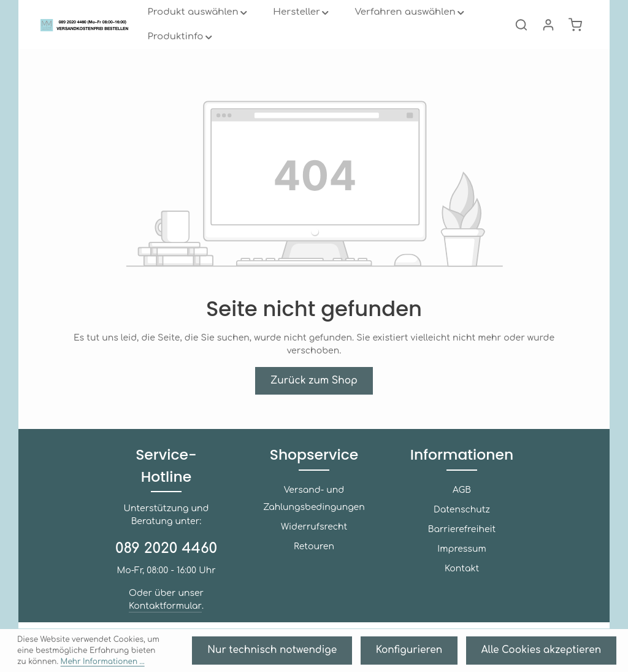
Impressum (462, 583)
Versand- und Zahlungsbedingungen (314, 533)
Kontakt (461, 603)
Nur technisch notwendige (341, 654)
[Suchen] (521, 37)
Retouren (314, 581)
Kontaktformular (165, 619)
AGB (462, 524)
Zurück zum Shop (314, 392)
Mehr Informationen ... (76, 660)
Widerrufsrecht (314, 561)
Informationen (462, 489)
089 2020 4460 (167, 561)
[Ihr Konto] (548, 37)
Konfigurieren (450, 654)
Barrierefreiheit (462, 564)
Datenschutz (461, 544)
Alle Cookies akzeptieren (557, 654)
